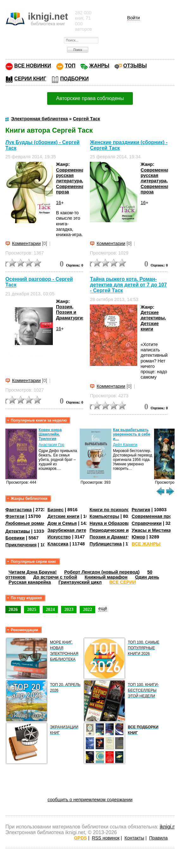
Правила (158, 838)
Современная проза (154, 516)
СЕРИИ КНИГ (30, 79)
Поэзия (64, 307)
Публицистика (106, 544)
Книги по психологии (113, 510)
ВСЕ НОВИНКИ (33, 66)
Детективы (18, 531)
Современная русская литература (71, 176)
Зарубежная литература (74, 530)
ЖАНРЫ (99, 66)
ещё (103, 608)
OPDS (81, 838)
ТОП (70, 66)
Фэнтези (15, 516)
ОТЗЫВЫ (135, 66)
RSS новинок (106, 838)
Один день (147, 577)
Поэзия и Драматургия (71, 315)
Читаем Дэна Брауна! (33, 572)
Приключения (21, 545)
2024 (50, 609)
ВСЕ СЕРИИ (122, 582)
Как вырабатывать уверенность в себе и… (132, 434)
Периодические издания (117, 530)
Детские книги (149, 326)
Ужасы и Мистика (151, 530)
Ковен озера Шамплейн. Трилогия (50, 434)
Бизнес (56, 510)
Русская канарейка (30, 582)
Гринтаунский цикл (80, 582)
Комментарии (26, 243)
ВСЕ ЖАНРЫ (146, 544)
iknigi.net (170, 827)
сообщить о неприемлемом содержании (90, 800)
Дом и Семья (62, 523)
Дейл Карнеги (125, 445)
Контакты (134, 838)
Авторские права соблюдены (90, 98)
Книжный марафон (106, 577)
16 (59, 203)
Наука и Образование (114, 523)
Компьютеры (104, 516)
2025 (32, 609)
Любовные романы (27, 523)
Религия (141, 510)
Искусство (59, 537)
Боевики (15, 538)
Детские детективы (152, 315)
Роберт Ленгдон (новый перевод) (102, 572)
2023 (69, 609)
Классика (58, 544)
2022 (87, 609)
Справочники (147, 523)
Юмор (138, 537)
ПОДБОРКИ (74, 79)
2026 (13, 609)
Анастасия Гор (51, 445)
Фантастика (19, 510)
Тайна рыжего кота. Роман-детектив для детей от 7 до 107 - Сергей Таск (128, 285)
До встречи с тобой (55, 577)
